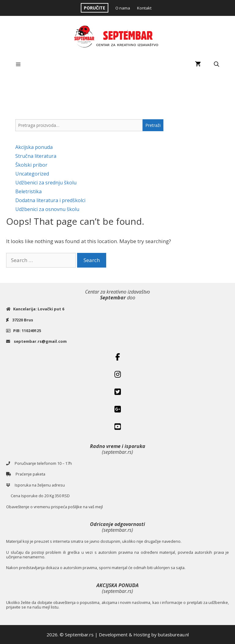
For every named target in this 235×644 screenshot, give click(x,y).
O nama (123, 8)
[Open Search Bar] (216, 64)
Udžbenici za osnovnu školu (47, 209)
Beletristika (28, 191)
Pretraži (153, 125)
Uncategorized (32, 174)
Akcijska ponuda (34, 147)
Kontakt (144, 8)
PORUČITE (95, 8)
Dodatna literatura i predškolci (50, 200)
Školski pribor (31, 165)
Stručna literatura (36, 156)
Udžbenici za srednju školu (46, 183)
